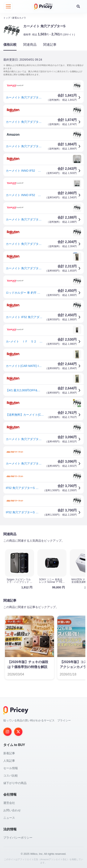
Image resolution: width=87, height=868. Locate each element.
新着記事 (9, 753)
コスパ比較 (11, 775)
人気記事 (9, 760)
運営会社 (9, 802)
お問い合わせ (12, 810)
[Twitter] (18, 731)
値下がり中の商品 (15, 783)
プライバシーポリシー (18, 837)
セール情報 (11, 768)
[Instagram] (7, 731)
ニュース (9, 817)
